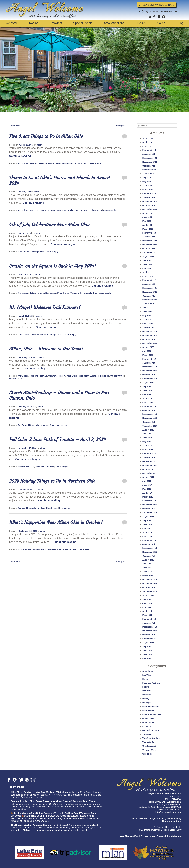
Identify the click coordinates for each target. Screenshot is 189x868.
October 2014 (149, 587)
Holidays (41, 508)
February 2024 (149, 193)
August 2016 (148, 516)
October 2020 (149, 339)
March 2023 (148, 229)
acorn (39, 145)
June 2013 (147, 650)
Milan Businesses (64, 163)
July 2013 (147, 647)
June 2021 (147, 312)
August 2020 (148, 347)
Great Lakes (55, 210)
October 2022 (149, 249)
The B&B (30, 467)
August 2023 (148, 213)
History (52, 163)
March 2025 (148, 146)
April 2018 (147, 446)
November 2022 (150, 245)
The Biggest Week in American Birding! (31, 825)
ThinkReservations (172, 821)
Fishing (146, 687)
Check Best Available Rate (157, 5)
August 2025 (148, 138)
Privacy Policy (148, 836)
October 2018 (149, 422)
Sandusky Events (151, 730)
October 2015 (149, 556)
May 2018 (147, 442)
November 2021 (150, 292)
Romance (147, 726)
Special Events (83, 23)
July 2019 (147, 386)
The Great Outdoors (79, 210)
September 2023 (150, 209)
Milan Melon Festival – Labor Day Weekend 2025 (36, 792)
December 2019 (150, 367)
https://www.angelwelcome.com (165, 802)
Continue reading (22, 156)
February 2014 (149, 619)
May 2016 (147, 528)
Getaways (44, 210)
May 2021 (147, 316)
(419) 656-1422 (151, 11)
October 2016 (149, 509)
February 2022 (149, 280)
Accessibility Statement (169, 836)
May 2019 (147, 394)
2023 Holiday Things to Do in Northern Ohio (52, 481)
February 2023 (149, 233)
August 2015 (148, 560)
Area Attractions (114, 23)
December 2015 (150, 548)
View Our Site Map (129, 836)
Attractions (23, 163)
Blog (180, 23)
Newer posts (122, 126)
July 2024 (147, 178)
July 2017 (147, 481)
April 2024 (147, 186)
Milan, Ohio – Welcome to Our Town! (46, 349)
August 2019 (148, 383)
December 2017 (150, 461)
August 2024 (148, 174)
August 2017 (148, 477)
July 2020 (147, 351)
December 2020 (150, 331)
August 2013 (148, 643)
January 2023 (149, 237)
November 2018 (150, 418)
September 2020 (150, 343)
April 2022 (147, 272)
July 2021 (147, 308)
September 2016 (150, 513)
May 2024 (147, 182)
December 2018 (150, 414)
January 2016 (149, 544)
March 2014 (148, 615)
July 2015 (147, 564)
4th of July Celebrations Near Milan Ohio (49, 225)
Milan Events (63, 293)
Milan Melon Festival (152, 714)
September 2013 (150, 639)
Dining (145, 679)
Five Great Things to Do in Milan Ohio (46, 136)
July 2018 (147, 434)
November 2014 (150, 583)
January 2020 (149, 363)
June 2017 (147, 485)
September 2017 (150, 473)
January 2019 (149, 410)
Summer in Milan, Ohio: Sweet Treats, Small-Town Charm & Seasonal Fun (49, 801)
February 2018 (149, 453)
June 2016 (147, 524)
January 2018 (149, 457)
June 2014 (147, 603)
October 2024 (149, 166)
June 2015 (147, 568)
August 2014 (148, 595)
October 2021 (149, 296)
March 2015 (148, 576)
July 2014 (147, 599)
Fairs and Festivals (38, 163)
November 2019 (150, 371)
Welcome (12, 23)
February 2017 (149, 501)
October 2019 (149, 375)
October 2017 (149, 469)
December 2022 (150, 241)
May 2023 (147, 221)
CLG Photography (148, 830)
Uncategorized (37, 252)
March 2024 (148, 189)
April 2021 (147, 319)
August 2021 (148, 304)
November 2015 (150, 552)
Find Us (141, 23)
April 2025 (147, 142)
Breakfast (56, 23)
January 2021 (149, 327)
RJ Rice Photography (170, 830)
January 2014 (149, 623)
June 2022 (147, 264)
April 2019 (147, 398)
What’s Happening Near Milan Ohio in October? (56, 522)
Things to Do (96, 210)
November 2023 (150, 201)
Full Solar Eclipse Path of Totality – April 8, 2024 (58, 439)
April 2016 (147, 532)
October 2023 (149, 205)
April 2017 (147, 493)
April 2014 (147, 611)
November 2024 (150, 162)
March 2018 (148, 449)
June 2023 (147, 217)
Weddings (147, 754)
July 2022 (147, 260)
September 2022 (150, 252)
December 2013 (150, 627)
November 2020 (150, 335)
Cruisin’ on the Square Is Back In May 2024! (53, 266)
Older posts (15, 126)
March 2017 (148, 497)
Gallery (162, 23)
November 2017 (150, 465)
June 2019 (147, 390)
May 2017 (147, 489)
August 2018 (148, 430)
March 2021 (148, 323)
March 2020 (148, 355)
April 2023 (147, 225)
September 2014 (150, 591)
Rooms (34, 23)
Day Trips (34, 210)
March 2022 (148, 276)
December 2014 (150, 580)
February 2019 (149, 406)
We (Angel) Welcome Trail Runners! (45, 307)
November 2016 (150, 505)
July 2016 (147, 520)
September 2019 (150, 379)
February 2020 (149, 359)
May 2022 (147, 268)
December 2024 (150, 158)
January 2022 (149, 284)
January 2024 (149, 197)
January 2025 (149, 154)
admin (37, 233)
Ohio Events (24, 252)
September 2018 (150, 426)
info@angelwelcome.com (168, 812)
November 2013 (150, 631)
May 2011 (147, 658)
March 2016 (148, 536)
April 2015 (147, 572)
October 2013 (149, 635)
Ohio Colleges (149, 718)
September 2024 (150, 170)
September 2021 (150, 300)
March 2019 (148, 402)
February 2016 (149, 540)
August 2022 (148, 256)
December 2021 (150, 288)
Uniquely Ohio (80, 163)
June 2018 (147, 438)
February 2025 (149, 150)
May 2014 (147, 607)
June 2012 (147, 654)
